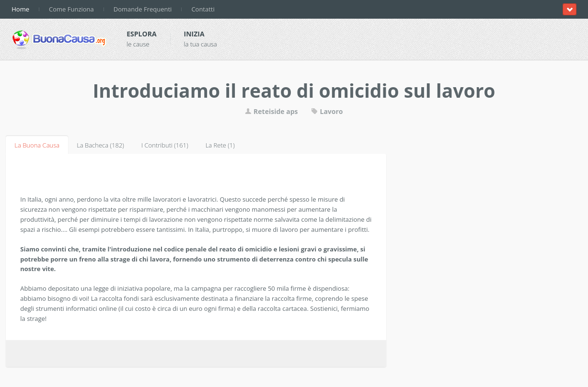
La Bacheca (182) (100, 145)
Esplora (141, 34)
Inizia (194, 34)
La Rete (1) (220, 145)
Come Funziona (71, 9)
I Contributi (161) (165, 145)
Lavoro (327, 111)
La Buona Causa (37, 145)
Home (20, 9)
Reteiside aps (271, 111)
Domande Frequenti (143, 9)
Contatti (203, 9)
